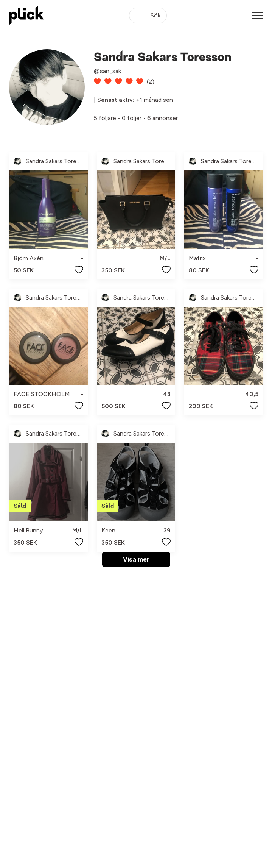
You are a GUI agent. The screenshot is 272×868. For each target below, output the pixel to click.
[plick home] (26, 16)
